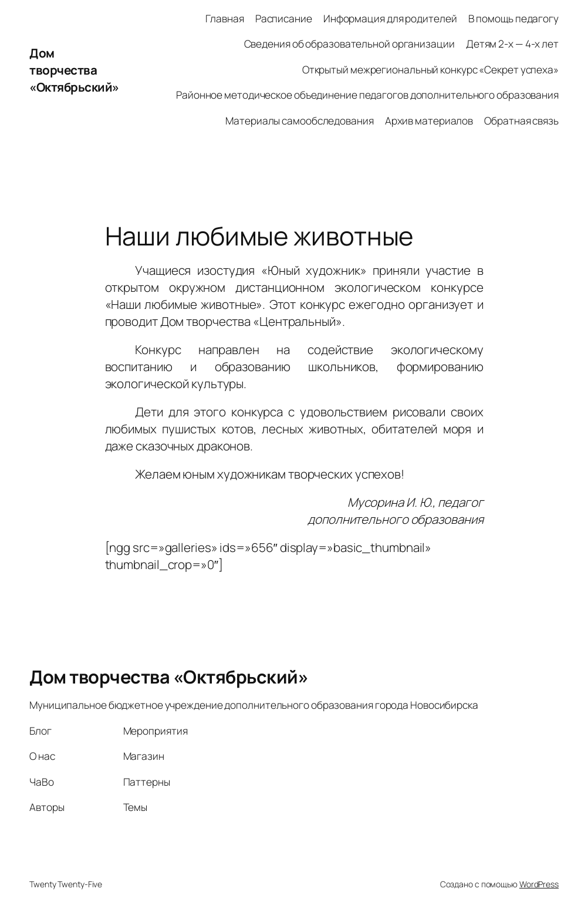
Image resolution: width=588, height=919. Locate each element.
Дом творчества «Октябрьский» (74, 70)
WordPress (539, 884)
